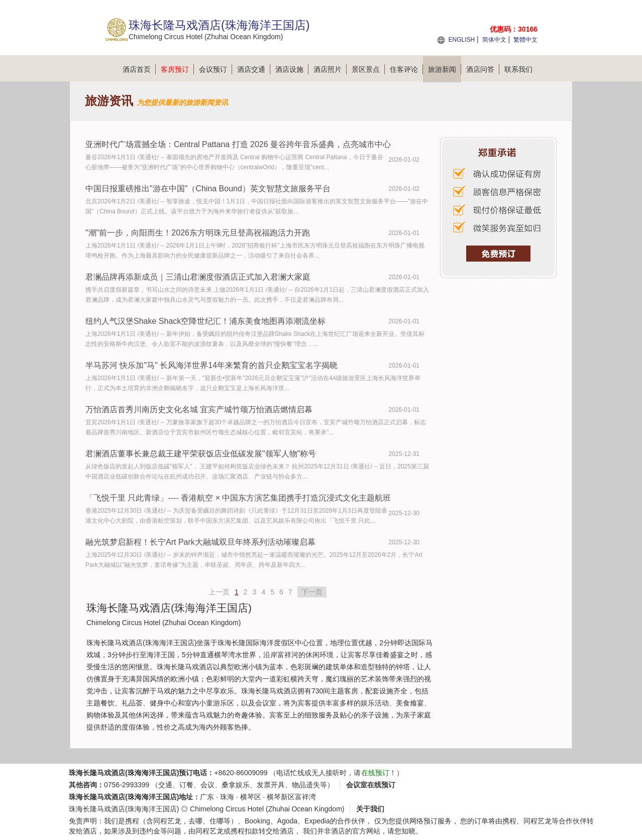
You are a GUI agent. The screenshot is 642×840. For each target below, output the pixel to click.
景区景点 (368, 69)
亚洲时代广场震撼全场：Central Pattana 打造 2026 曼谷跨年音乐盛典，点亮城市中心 (238, 144)
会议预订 (216, 69)
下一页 (312, 592)
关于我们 (370, 809)
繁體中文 (525, 40)
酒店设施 (292, 69)
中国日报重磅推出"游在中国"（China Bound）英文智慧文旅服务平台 (208, 189)
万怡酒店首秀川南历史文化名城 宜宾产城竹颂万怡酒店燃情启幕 (199, 409)
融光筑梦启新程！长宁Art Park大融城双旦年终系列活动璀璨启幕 (200, 542)
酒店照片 (330, 69)
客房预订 (177, 69)
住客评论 (406, 69)
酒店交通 (254, 69)
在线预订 (375, 773)
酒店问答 (483, 69)
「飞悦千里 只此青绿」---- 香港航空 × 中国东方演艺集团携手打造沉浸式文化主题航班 (238, 498)
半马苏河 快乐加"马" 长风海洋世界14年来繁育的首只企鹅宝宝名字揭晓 (211, 365)
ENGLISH (461, 40)
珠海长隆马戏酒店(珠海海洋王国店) (124, 809)
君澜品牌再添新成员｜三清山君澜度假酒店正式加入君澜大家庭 (198, 277)
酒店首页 (139, 69)
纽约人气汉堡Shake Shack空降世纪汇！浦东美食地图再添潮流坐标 (205, 321)
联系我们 (518, 69)
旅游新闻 (445, 69)
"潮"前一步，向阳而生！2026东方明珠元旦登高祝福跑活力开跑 (198, 233)
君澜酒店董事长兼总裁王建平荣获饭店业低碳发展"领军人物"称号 (201, 454)
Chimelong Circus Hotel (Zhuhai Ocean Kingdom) (267, 809)
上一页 (219, 592)
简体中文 (494, 40)
